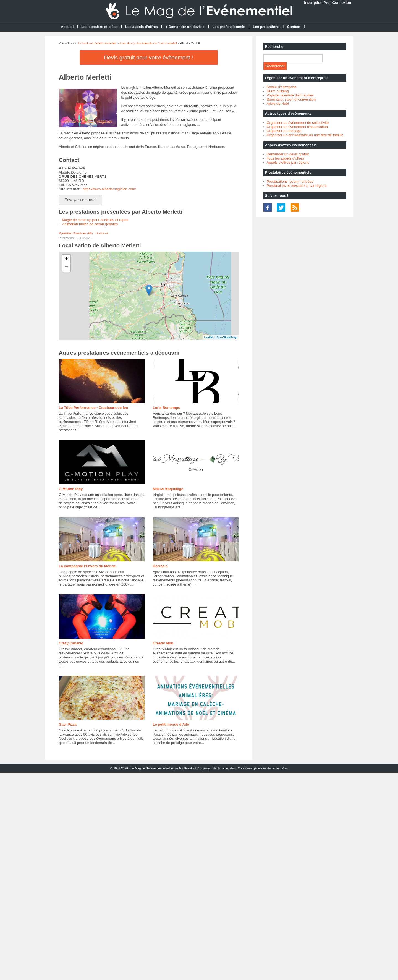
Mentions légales (224, 768)
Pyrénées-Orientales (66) (76, 233)
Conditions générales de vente (259, 768)
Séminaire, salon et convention (291, 99)
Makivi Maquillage (168, 489)
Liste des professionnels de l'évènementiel (148, 43)
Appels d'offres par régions (288, 162)
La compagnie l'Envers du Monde (87, 566)
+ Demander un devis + (185, 27)
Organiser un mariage (284, 131)
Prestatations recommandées (290, 181)
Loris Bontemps (167, 408)
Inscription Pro (317, 3)
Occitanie (102, 233)
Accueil (67, 27)
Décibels (160, 566)
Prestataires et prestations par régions (297, 186)
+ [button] (66, 259)
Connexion (342, 3)
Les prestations (266, 27)
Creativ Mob (163, 643)
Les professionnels (229, 27)
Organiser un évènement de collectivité (298, 123)
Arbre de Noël (278, 104)
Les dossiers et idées (99, 27)
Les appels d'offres (142, 27)
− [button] (66, 268)
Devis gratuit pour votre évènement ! (148, 58)
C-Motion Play (71, 489)
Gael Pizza (68, 724)
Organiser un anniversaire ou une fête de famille (305, 135)
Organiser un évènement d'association (297, 127)
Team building (278, 91)
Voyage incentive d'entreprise (290, 95)
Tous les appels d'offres (285, 158)
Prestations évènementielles (97, 43)
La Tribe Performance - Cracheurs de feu (94, 408)
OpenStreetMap (226, 337)
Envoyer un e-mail (80, 200)
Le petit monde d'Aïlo (171, 724)
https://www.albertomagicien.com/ (109, 189)
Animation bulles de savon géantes (90, 224)
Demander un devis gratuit (288, 154)
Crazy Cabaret (71, 643)
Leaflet (209, 337)
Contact (294, 27)
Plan (285, 768)
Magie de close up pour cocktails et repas (95, 220)
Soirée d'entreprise (282, 87)
